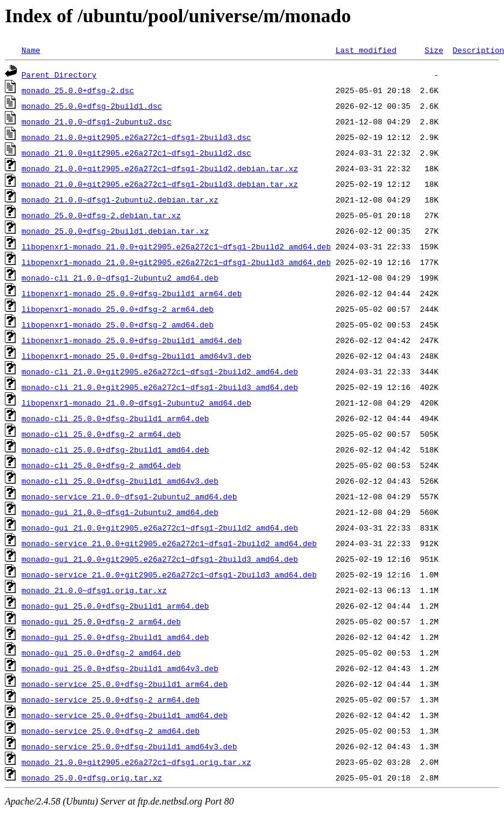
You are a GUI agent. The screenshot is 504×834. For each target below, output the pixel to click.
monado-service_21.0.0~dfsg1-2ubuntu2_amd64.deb (129, 496)
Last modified (366, 50)
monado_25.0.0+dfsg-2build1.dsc (92, 106)
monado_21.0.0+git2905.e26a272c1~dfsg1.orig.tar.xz (136, 762)
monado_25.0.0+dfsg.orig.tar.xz (92, 778)
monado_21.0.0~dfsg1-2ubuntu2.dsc (97, 121)
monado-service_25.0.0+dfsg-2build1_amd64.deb (125, 715)
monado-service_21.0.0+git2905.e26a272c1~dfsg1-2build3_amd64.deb (169, 574)
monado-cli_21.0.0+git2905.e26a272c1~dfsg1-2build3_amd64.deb (160, 387)
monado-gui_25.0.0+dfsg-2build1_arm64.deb (115, 606)
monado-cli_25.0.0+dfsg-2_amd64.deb (101, 465)
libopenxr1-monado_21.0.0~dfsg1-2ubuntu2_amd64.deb (136, 403)
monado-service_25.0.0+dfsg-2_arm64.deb (111, 699)
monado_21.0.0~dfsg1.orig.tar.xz (94, 590)
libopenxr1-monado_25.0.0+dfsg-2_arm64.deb (118, 309)
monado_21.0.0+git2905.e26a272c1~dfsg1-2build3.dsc (136, 137)
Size (434, 50)
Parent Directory (59, 75)
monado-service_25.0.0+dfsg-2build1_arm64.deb (125, 684)
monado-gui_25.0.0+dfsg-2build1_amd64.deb (115, 637)
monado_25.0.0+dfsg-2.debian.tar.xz (101, 215)
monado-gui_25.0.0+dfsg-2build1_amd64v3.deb (120, 668)
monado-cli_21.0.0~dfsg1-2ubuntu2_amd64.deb (120, 278)
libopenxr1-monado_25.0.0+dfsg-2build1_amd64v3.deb (136, 356)
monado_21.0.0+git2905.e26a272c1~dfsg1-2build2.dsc (136, 153)
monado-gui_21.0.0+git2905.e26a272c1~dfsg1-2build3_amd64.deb (160, 559)
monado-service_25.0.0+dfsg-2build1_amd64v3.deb (129, 746)
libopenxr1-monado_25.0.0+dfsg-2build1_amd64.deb (132, 340)
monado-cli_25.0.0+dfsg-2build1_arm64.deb (115, 418)
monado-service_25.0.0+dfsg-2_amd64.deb (111, 731)
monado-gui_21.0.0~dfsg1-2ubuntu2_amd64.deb (120, 512)
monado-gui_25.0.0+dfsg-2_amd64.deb (101, 653)
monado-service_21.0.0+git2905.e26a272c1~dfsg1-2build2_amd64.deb (169, 543)
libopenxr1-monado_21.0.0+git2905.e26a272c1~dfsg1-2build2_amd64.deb (176, 246)
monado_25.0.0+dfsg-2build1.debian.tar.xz (115, 231)
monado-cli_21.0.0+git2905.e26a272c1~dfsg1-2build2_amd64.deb (160, 371)
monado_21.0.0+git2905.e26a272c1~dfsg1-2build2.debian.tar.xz (160, 168)
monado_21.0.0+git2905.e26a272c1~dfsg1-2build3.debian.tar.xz (160, 184)
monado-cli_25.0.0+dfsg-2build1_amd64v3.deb (120, 481)
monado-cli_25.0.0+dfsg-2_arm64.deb (101, 434)
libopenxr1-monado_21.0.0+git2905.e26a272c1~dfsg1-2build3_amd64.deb (176, 262)
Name (31, 50)
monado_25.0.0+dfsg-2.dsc (78, 90)
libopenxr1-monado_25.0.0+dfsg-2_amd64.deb (118, 324)
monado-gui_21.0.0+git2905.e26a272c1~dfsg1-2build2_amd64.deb (160, 528)
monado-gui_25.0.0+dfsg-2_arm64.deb (101, 621)
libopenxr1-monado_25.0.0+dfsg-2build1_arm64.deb (132, 293)
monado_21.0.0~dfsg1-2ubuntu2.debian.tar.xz (120, 199)
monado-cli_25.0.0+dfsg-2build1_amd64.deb (115, 449)
